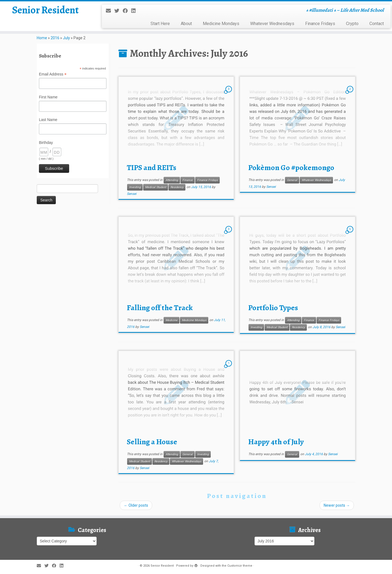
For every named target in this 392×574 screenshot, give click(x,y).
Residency (177, 187)
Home (42, 38)
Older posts (136, 505)
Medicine (171, 320)
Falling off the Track (160, 308)
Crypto (352, 24)
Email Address (53, 74)
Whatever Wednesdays (272, 24)
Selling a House (152, 442)
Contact (377, 24)
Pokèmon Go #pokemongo (291, 168)
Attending (172, 180)
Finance (188, 180)
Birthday (46, 143)
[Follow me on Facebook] (127, 11)
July (66, 38)
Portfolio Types (273, 308)
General (292, 180)
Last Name (48, 120)
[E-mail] (110, 11)
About (186, 24)
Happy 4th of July (276, 442)
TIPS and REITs (152, 168)
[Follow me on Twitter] (119, 11)
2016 (55, 38)
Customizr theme (240, 566)
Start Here (160, 24)
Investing (135, 187)
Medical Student (156, 187)
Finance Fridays (320, 24)
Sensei (132, 194)
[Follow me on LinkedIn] (135, 11)
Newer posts (337, 505)
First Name (48, 97)
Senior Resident (45, 11)
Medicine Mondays (221, 24)
